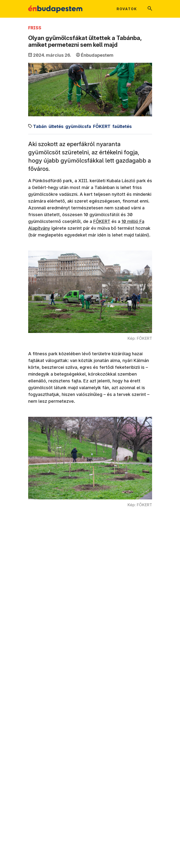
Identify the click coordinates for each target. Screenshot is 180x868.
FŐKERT (102, 221)
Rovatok (127, 9)
